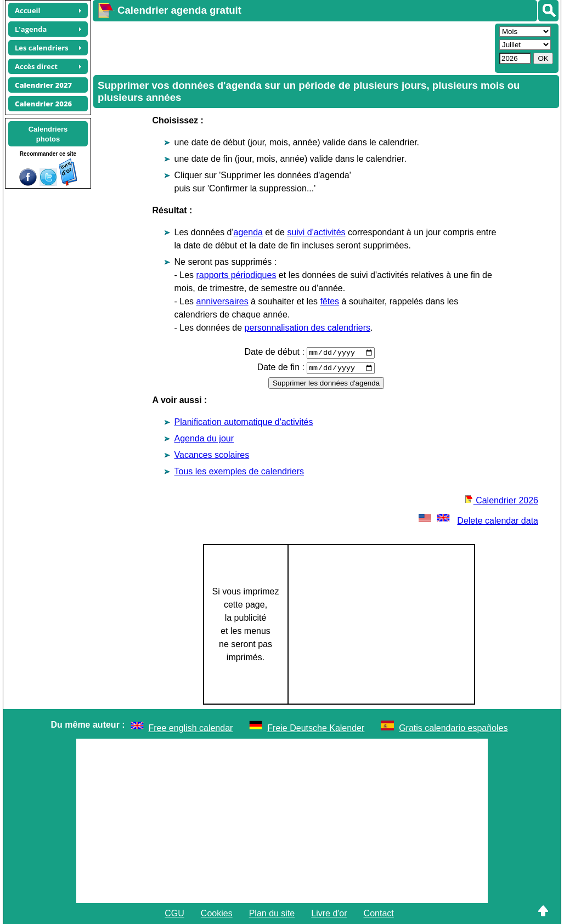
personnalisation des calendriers (308, 328)
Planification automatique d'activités (244, 422)
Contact (379, 913)
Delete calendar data (477, 521)
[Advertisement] (292, 47)
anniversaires (222, 301)
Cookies (217, 913)
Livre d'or (329, 913)
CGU (174, 913)
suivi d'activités (316, 232)
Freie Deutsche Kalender (316, 728)
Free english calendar (191, 728)
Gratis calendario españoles (453, 728)
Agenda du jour (204, 438)
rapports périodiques (236, 275)
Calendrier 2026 (501, 500)
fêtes (329, 301)
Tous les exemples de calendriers (239, 471)
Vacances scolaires (212, 455)
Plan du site (272, 913)
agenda (248, 232)
